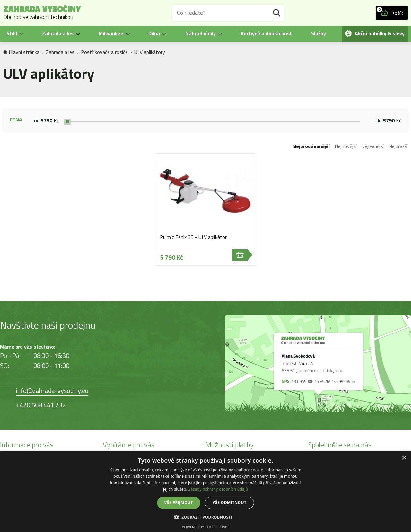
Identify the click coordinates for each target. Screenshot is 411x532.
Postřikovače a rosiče (104, 52)
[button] (206, 517)
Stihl (12, 33)
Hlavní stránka (21, 52)
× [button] (404, 458)
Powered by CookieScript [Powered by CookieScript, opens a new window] (206, 527)
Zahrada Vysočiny (42, 13)
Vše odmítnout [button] (229, 503)
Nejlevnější (372, 146)
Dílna (154, 33)
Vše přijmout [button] (179, 503)
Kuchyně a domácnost (266, 33)
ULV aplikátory (150, 52)
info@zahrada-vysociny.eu (52, 390)
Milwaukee (111, 33)
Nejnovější (345, 146)
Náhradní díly (201, 33)
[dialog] (205, 492)
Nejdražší (398, 146)
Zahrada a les (58, 33)
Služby (319, 33)
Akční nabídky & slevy (375, 33)
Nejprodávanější (311, 146)
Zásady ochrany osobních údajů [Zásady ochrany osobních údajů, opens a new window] (218, 489)
